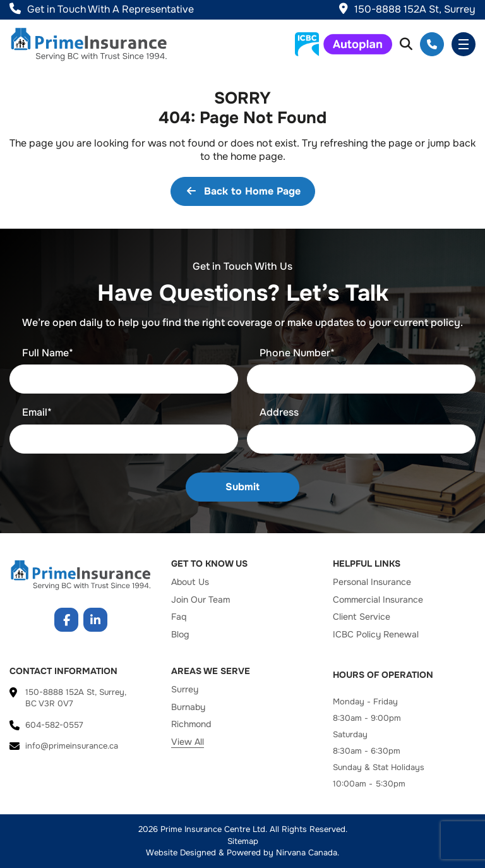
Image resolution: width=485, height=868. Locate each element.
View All (188, 742)
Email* (37, 413)
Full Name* (48, 353)
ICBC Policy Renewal (376, 634)
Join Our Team (201, 600)
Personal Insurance (372, 582)
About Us (190, 582)
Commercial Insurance (378, 600)
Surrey (185, 689)
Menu (464, 44)
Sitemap (243, 841)
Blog (180, 634)
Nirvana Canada (307, 853)
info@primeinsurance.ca (72, 746)
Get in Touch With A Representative (102, 9)
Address (279, 413)
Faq (179, 617)
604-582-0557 (432, 44)
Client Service (362, 617)
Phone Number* (297, 353)
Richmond (191, 724)
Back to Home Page (243, 191)
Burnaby (188, 707)
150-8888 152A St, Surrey (407, 9)
